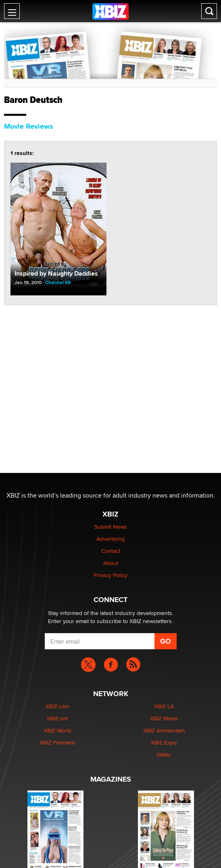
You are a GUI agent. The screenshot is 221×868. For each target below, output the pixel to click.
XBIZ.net (57, 718)
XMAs (164, 755)
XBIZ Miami (164, 718)
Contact (111, 551)
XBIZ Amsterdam (164, 730)
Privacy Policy (110, 575)
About (111, 563)
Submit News (111, 527)
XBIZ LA (164, 706)
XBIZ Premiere (57, 743)
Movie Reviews (29, 126)
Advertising (110, 539)
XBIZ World (57, 730)
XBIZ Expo (164, 743)
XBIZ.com (57, 706)
